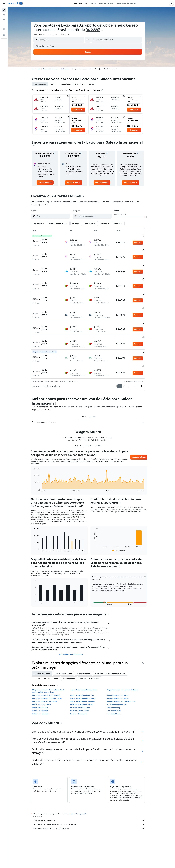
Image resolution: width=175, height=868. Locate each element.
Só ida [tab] (95, 84)
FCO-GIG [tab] (87, 394)
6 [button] (142, 364)
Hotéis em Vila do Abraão (83, 688)
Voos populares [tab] (73, 656)
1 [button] (123, 364)
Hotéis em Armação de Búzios (85, 682)
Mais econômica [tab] (43, 84)
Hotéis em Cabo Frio (44, 685)
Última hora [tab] (84, 84)
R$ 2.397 (96, 30)
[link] (49, 183)
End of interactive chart (36, 467)
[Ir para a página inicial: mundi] (16, 3)
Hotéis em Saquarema (44, 691)
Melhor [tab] (57, 84)
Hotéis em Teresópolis (82, 691)
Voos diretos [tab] (69, 84)
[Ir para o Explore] (4, 29)
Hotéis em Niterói (117, 688)
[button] (4, 3)
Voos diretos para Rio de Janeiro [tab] (50, 656)
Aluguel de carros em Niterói (122, 673)
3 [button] (132, 364)
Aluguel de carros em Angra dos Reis (50, 673)
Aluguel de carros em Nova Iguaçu (86, 676)
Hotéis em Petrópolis (44, 688)
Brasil (42, 69)
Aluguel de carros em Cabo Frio (85, 673)
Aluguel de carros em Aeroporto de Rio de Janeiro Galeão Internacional (52, 668)
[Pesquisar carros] (4, 20)
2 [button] (128, 364)
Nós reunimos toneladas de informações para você (93, 802)
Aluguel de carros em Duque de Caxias (51, 676)
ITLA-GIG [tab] (82, 423)
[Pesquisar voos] (4, 10)
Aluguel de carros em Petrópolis (48, 679)
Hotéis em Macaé (117, 691)
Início (36, 69)
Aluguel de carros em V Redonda (86, 679)
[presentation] (105, 30)
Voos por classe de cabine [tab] (93, 656)
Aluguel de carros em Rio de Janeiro (87, 667)
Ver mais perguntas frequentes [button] (74, 632)
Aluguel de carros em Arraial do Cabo (125, 679)
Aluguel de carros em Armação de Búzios (126, 667)
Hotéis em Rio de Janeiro (45, 682)
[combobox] (43, 34)
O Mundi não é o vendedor (93, 798)
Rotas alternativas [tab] (87, 651)
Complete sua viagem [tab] (46, 651)
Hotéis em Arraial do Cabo (83, 685)
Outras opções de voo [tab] (67, 651)
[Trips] (4, 35)
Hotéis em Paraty (117, 685)
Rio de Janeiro (69, 69)
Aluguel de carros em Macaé (121, 676)
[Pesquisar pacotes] (4, 24)
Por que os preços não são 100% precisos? (93, 806)
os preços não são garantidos (82, 791)
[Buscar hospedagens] (4, 15)
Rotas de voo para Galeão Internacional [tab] (114, 651)
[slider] (149, 217)
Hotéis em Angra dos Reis (120, 682)
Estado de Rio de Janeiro (54, 69)
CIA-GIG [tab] (96, 394)
